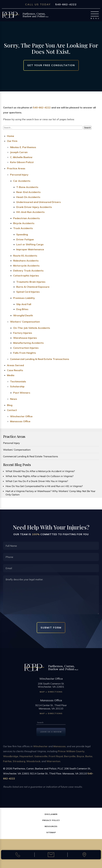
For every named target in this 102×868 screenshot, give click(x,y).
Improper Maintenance (30, 249)
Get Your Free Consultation (51, 65)
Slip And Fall (24, 304)
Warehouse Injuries (25, 338)
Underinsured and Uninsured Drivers (39, 202)
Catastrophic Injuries (26, 276)
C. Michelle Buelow (21, 157)
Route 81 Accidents (25, 256)
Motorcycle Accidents (26, 266)
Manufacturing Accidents (28, 343)
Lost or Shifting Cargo (30, 244)
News (14, 399)
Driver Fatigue (25, 239)
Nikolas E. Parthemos (23, 147)
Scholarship (17, 386)
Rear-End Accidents (28, 192)
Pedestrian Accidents (27, 218)
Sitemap (51, 832)
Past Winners (22, 393)
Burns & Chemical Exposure (33, 287)
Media (11, 375)
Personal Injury (19, 175)
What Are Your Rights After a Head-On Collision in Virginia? (40, 476)
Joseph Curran (19, 152)
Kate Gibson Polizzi (22, 162)
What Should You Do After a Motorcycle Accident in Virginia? (40, 471)
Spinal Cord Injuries (28, 292)
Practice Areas (16, 168)
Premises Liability (24, 298)
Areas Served (15, 365)
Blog (10, 405)
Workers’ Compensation (25, 322)
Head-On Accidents (28, 197)
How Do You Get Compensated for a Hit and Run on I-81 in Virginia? (44, 486)
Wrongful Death (23, 315)
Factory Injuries (23, 333)
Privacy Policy (51, 820)
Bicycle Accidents (24, 223)
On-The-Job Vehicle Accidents (32, 328)
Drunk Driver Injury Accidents (34, 207)
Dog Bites (22, 309)
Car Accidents (22, 181)
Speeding (22, 234)
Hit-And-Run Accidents (30, 212)
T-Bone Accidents (27, 187)
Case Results (15, 370)
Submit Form (51, 628)
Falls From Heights (25, 353)
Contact (12, 410)
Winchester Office (21, 416)
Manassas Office (20, 421)
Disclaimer (51, 814)
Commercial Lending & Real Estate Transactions (40, 359)
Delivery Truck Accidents (28, 271)
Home (11, 136)
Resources (51, 826)
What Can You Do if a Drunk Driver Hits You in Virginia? (37, 481)
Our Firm (12, 141)
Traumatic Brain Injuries (31, 282)
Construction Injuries (26, 348)
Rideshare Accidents (26, 261)
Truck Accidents (23, 228)
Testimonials (18, 381)
